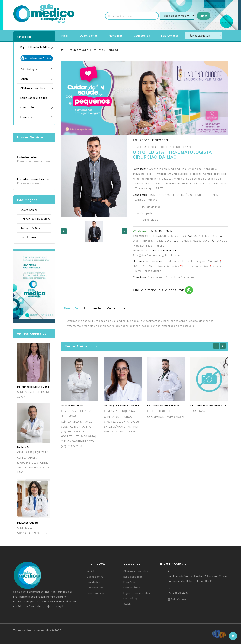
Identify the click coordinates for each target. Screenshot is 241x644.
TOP (233, 636)
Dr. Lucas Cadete (28, 523)
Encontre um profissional (33, 179)
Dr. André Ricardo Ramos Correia (211, 406)
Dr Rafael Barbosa (105, 50)
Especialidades (133, 577)
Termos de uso (31, 228)
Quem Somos (89, 36)
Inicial (65, 36)
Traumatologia (78, 50)
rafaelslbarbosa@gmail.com (159, 250)
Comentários (116, 308)
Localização (93, 308)
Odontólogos (29, 69)
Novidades (116, 36)
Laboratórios (29, 107)
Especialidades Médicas (36, 47)
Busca (204, 16)
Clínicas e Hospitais (33, 88)
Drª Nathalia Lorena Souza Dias (37, 387)
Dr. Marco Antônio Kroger (163, 406)
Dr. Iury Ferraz (26, 447)
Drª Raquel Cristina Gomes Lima (124, 406)
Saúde (24, 79)
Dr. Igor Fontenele (72, 406)
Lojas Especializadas (34, 98)
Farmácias (27, 117)
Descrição (71, 308)
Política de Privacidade (36, 219)
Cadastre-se (142, 36)
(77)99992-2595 (162, 231)
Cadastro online (27, 157)
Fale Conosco (170, 36)
